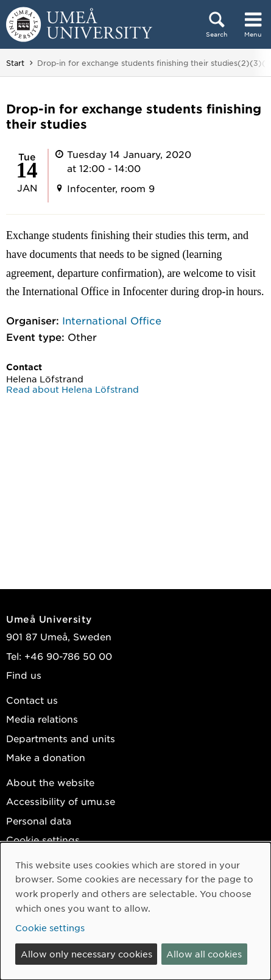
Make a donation (46, 757)
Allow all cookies (204, 954)
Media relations (42, 719)
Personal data (39, 821)
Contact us (32, 700)
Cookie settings (43, 839)
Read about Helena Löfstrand (72, 389)
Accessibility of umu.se (61, 801)
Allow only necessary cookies (86, 954)
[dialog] (135, 911)
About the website (50, 782)
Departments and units (61, 738)
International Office (112, 320)
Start (15, 63)
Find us (24, 675)
